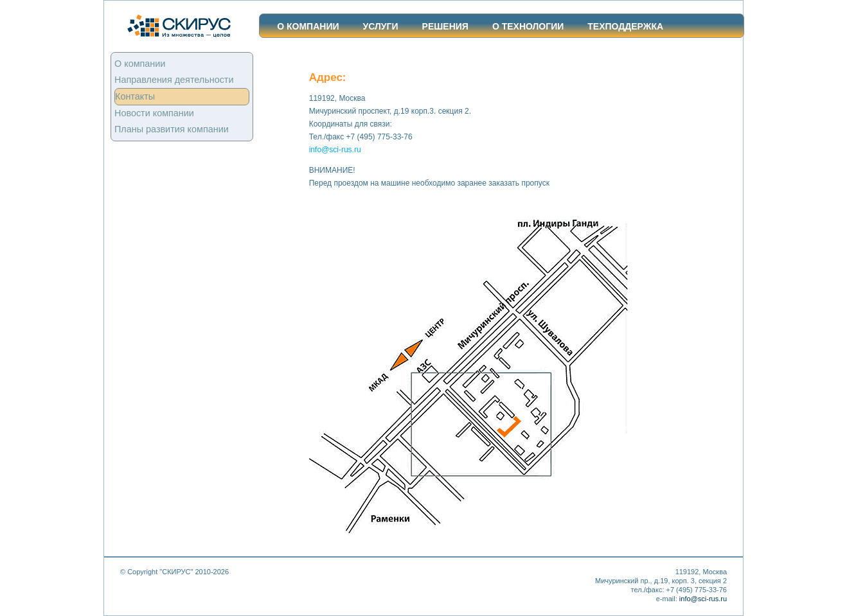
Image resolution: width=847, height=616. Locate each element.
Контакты (135, 96)
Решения (445, 26)
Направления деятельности (174, 80)
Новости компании (154, 113)
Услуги (381, 26)
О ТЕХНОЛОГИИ (528, 26)
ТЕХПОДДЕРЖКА (625, 26)
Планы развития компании (172, 129)
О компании (308, 26)
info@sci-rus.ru (335, 150)
